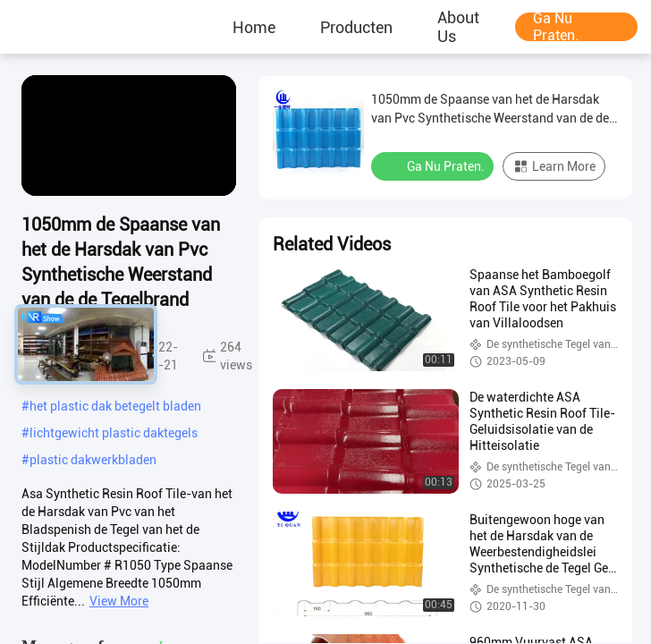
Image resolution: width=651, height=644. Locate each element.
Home (254, 27)
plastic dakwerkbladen (93, 460)
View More (119, 601)
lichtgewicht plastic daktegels (114, 433)
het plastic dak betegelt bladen (115, 406)
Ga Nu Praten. (556, 27)
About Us (458, 27)
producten (356, 27)
